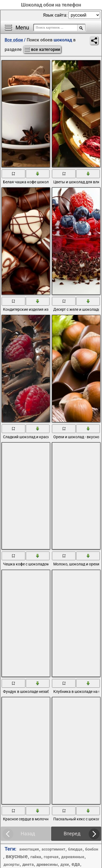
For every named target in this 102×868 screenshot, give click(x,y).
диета (28, 864)
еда (76, 864)
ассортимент (53, 849)
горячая (51, 857)
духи (65, 864)
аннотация (29, 849)
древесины (47, 864)
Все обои (14, 40)
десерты (12, 864)
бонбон (92, 849)
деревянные (73, 857)
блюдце (75, 849)
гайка (36, 857)
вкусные (17, 856)
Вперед (72, 834)
